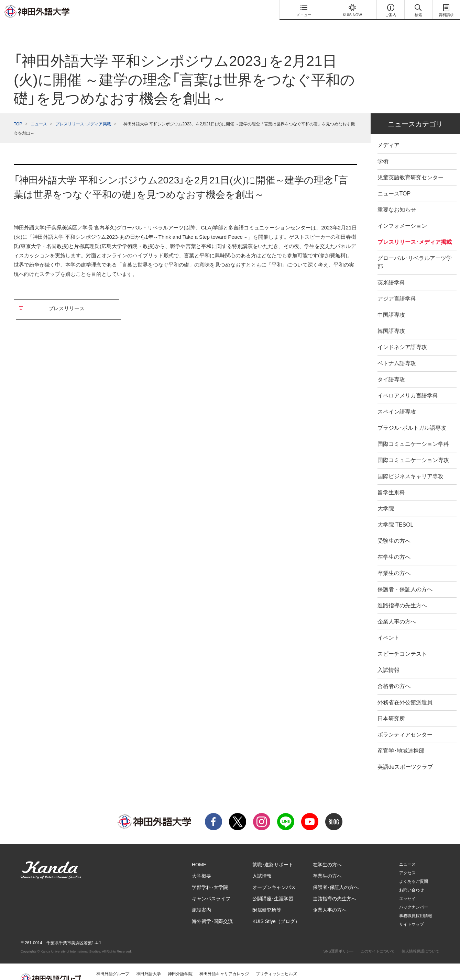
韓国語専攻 (391, 317)
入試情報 (388, 656)
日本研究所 (391, 705)
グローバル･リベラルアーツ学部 (415, 249)
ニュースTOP (394, 180)
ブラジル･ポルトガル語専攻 (412, 414)
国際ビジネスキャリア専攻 (410, 463)
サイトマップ (412, 911)
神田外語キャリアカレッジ (224, 960)
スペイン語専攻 (397, 398)
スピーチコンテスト (402, 640)
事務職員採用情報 (416, 902)
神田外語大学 (149, 960)
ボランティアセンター (405, 721)
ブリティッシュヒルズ (276, 960)
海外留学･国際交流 (212, 908)
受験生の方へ (394, 527)
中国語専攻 (391, 301)
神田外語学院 (180, 960)
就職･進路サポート (273, 851)
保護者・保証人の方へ (405, 576)
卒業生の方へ (394, 559)
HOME (199, 851)
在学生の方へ (394, 543)
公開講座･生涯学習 (273, 885)
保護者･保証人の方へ (336, 874)
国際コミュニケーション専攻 (413, 446)
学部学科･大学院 (210, 874)
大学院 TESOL (396, 511)
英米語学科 (391, 269)
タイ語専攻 (391, 366)
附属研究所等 (267, 896)
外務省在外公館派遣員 (405, 689)
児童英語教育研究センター (410, 164)
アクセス (407, 859)
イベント (388, 624)
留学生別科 (391, 479)
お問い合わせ (412, 876)
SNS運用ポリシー (338, 937)
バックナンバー (414, 893)
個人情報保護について (420, 937)
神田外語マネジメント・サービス (127, 970)
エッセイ (407, 885)
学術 (383, 148)
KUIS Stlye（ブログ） (276, 908)
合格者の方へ (394, 672)
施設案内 (201, 896)
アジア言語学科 (397, 285)
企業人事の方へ (397, 608)
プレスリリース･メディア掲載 (83, 110)
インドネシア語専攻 (402, 333)
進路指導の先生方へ (402, 592)
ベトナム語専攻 (397, 350)
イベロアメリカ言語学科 (408, 382)
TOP (18, 110)
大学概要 (201, 862)
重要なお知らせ (397, 196)
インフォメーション (402, 212)
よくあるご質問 (414, 868)
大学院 (386, 495)
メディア (388, 131)
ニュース (39, 110)
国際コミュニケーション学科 (413, 430)
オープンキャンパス (274, 874)
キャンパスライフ (211, 885)
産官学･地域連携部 (401, 737)
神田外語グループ (113, 960)
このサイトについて (378, 937)
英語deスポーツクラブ (405, 753)
